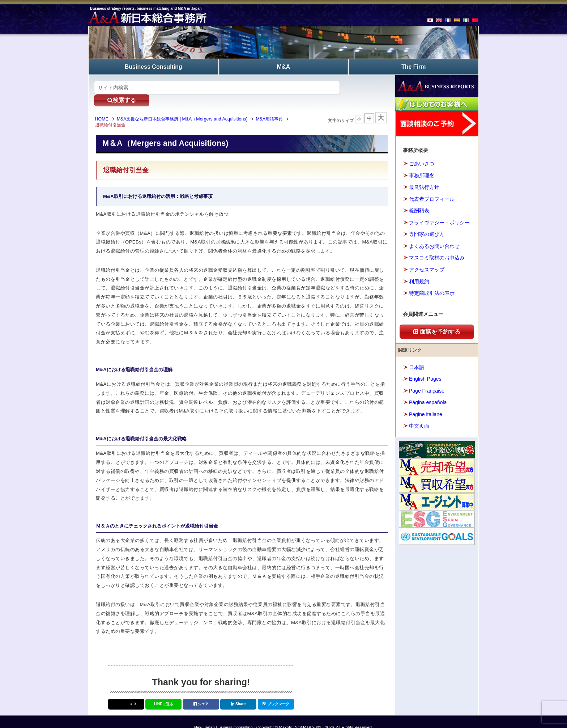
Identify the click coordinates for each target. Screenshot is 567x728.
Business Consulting (154, 66)
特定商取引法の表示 (432, 292)
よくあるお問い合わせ (434, 245)
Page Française (427, 390)
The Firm (414, 66)
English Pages (425, 378)
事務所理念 (422, 174)
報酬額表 (419, 210)
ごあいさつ (422, 163)
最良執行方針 (424, 186)
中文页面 (419, 425)
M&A (283, 66)
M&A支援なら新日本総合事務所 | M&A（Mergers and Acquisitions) (185, 108)
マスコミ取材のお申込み (437, 257)
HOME (104, 108)
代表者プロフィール (432, 198)
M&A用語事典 (272, 108)
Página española (428, 401)
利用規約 (419, 280)
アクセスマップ (427, 268)
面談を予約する (437, 331)
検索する (363, 86)
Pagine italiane (426, 413)
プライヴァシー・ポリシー (439, 221)
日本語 (417, 366)
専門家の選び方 (427, 233)
